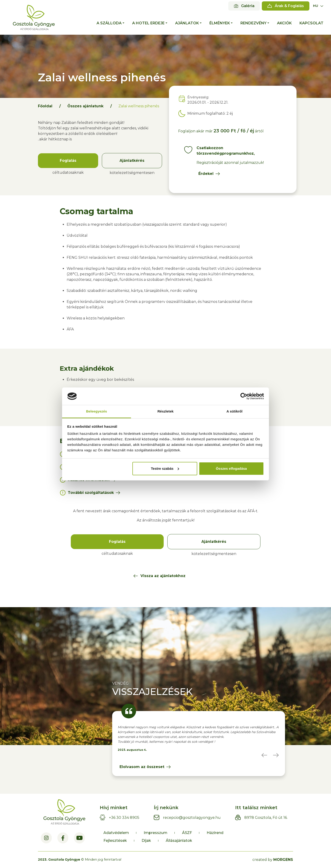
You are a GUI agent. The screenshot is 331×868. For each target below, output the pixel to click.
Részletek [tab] (165, 411)
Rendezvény (253, 23)
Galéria (248, 6)
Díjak (146, 841)
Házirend (215, 833)
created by (273, 860)
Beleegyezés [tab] (96, 411)
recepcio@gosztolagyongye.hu (192, 818)
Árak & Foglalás (289, 6)
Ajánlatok (187, 23)
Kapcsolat (311, 23)
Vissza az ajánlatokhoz (163, 576)
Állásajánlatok (179, 841)
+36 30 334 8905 (124, 818)
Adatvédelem (116, 833)
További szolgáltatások (91, 493)
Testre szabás (165, 468)
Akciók (284, 23)
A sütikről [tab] (234, 411)
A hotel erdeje (148, 23)
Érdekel (206, 174)
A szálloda (109, 23)
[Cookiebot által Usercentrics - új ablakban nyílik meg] (244, 396)
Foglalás (68, 161)
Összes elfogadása (231, 468)
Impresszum (156, 833)
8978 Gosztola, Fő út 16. (266, 818)
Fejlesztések (115, 841)
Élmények (220, 23)
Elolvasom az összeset (142, 767)
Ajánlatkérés (132, 161)
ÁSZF (187, 833)
